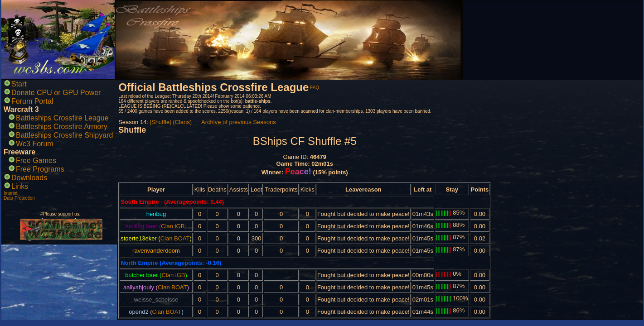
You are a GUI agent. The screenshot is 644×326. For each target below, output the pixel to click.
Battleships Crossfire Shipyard (64, 135)
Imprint (11, 193)
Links (20, 186)
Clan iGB (173, 226)
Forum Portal (32, 101)
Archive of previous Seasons (239, 122)
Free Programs (40, 169)
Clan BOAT (175, 238)
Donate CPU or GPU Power (56, 93)
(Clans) (182, 122)
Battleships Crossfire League (62, 118)
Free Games (36, 161)
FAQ (315, 88)
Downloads (29, 178)
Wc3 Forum (35, 144)
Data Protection (19, 198)
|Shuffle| (161, 122)
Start (19, 84)
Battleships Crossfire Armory (62, 127)
